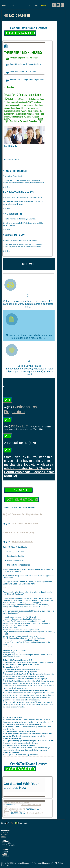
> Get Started (20, 33)
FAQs (36, 5)
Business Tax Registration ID (27, 514)
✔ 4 (7, 450)
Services (13, 5)
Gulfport (7, 813)
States (4, 837)
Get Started (18, 490)
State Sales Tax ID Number (25, 523)
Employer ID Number (23, 542)
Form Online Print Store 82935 (16, 803)
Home (4, 5)
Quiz (29, 5)
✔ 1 (7, 400)
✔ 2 (7, 420)
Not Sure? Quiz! (22, 499)
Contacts (5, 835)
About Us (5, 832)
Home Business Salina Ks (14, 809)
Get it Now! (6, 187)
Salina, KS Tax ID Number (14, 811)
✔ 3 (7, 436)
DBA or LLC (20, 426)
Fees (22, 5)
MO (6, 15)
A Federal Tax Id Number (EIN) (18, 532)
